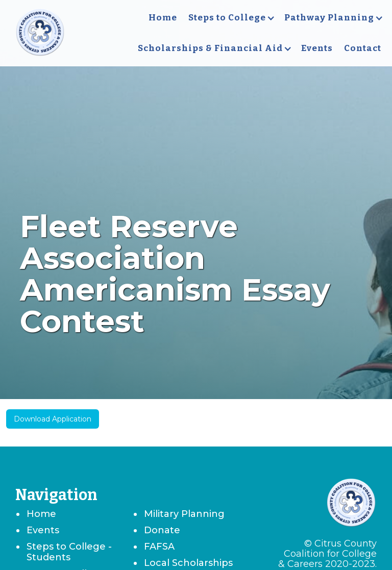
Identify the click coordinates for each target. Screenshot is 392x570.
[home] (40, 33)
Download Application (53, 419)
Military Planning (184, 514)
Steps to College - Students (69, 552)
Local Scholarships (188, 563)
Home (163, 18)
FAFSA (159, 547)
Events (317, 48)
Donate (162, 530)
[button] (231, 18)
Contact (363, 48)
